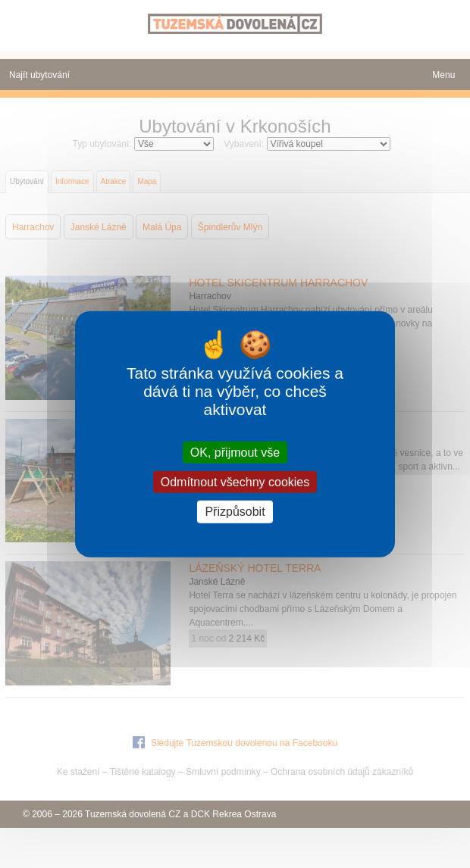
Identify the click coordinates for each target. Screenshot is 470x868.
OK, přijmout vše (235, 453)
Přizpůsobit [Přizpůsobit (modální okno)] (235, 512)
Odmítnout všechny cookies (235, 482)
